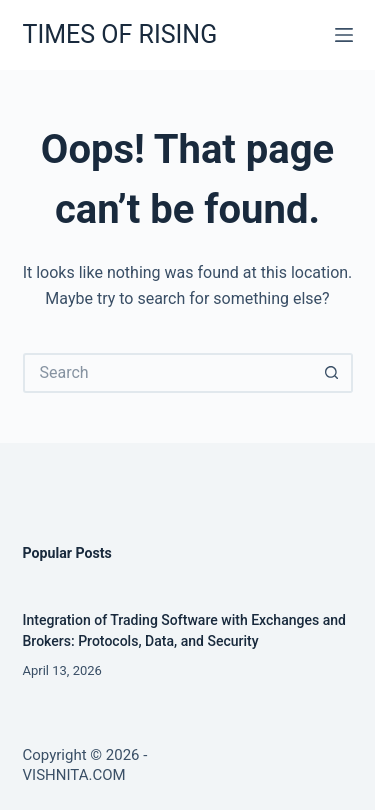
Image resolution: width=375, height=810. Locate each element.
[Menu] (344, 35)
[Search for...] (168, 373)
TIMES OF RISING (120, 34)
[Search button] (333, 373)
